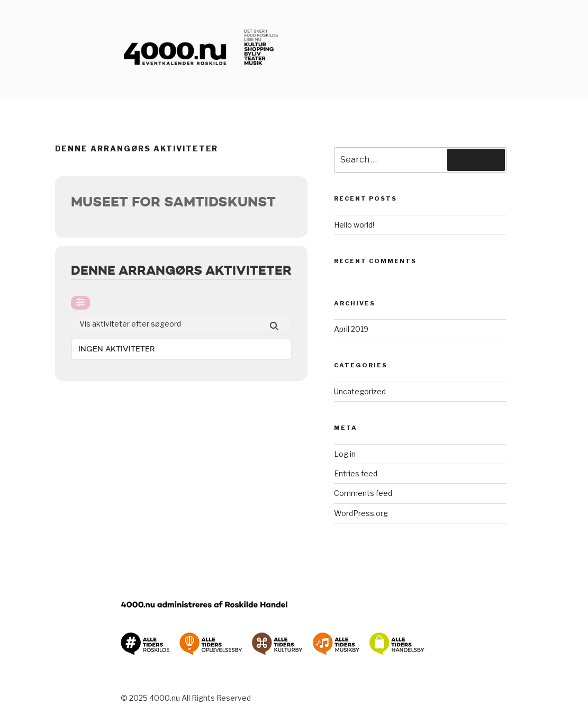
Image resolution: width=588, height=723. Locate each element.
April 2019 (351, 329)
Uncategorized (360, 391)
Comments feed (363, 493)
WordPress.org (361, 513)
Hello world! (354, 225)
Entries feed (356, 473)
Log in (345, 454)
